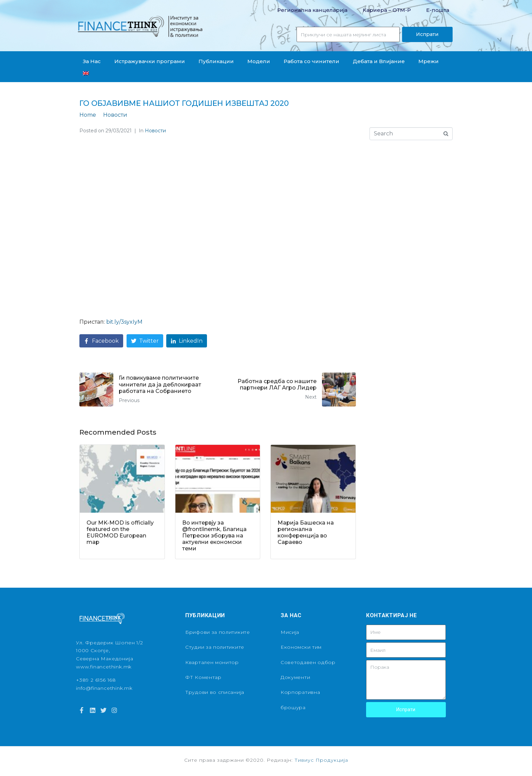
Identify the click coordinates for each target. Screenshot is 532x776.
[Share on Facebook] (101, 341)
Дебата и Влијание (379, 61)
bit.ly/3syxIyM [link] (124, 322)
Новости (155, 131)
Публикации (216, 61)
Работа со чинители (311, 61)
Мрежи (429, 61)
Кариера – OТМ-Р (387, 10)
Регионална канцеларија (312, 10)
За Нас (92, 61)
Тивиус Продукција (321, 760)
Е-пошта (438, 10)
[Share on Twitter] (145, 341)
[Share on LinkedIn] (187, 341)
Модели (259, 61)
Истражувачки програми (150, 61)
